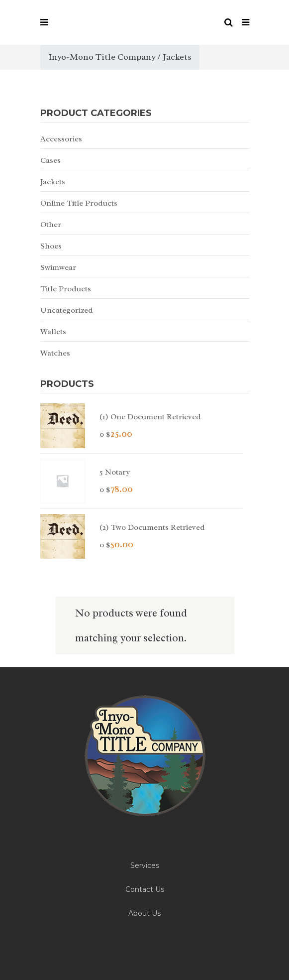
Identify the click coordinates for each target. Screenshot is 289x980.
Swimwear (58, 267)
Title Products (66, 289)
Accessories (61, 139)
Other (51, 225)
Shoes (51, 246)
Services (145, 865)
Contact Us (145, 889)
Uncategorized (67, 310)
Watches (55, 353)
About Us (144, 913)
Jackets (53, 182)
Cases (50, 160)
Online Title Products (79, 203)
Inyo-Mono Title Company (102, 57)
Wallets (53, 332)
